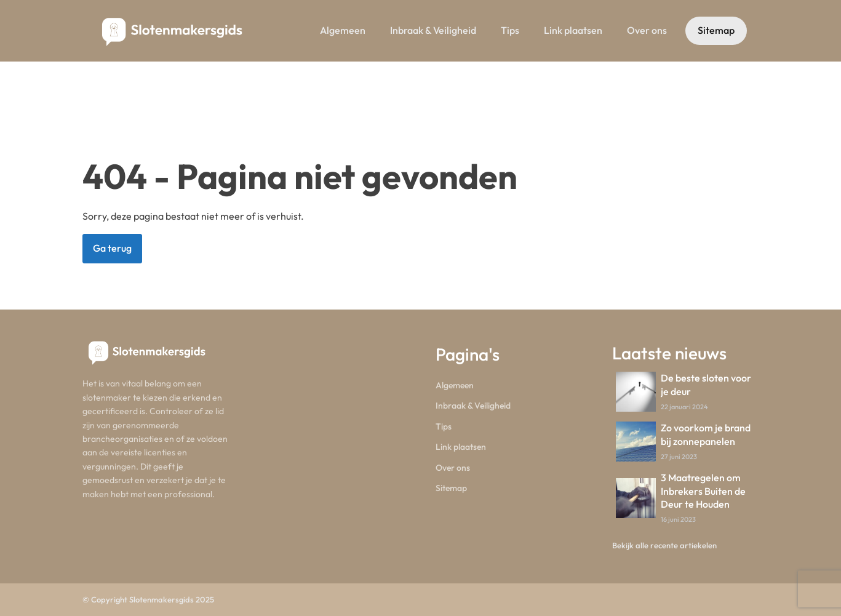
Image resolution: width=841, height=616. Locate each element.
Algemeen (343, 30)
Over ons (647, 30)
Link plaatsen (573, 30)
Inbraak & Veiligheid (433, 30)
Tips (510, 30)
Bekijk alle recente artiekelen (664, 545)
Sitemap (716, 30)
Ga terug (112, 248)
